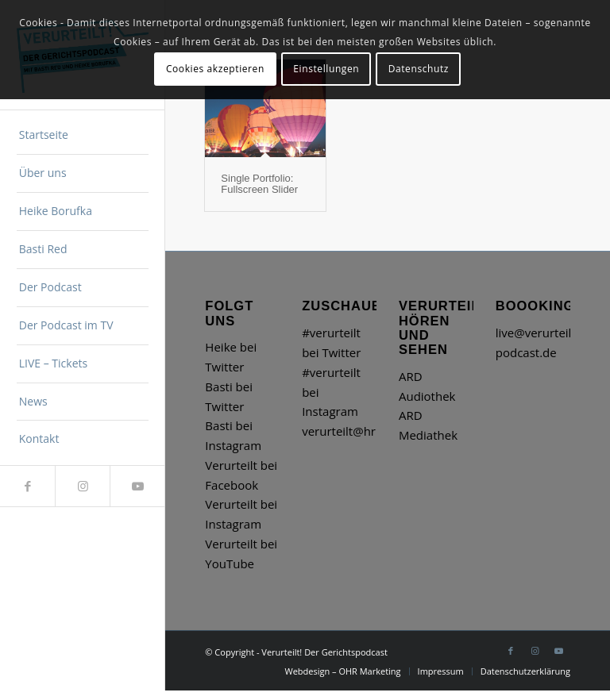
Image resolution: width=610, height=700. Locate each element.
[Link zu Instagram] (82, 486)
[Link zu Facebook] (27, 486)
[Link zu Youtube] (137, 486)
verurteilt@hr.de (347, 431)
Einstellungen (326, 69)
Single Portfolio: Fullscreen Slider (259, 184)
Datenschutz (419, 69)
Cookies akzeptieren (215, 69)
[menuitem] (83, 136)
